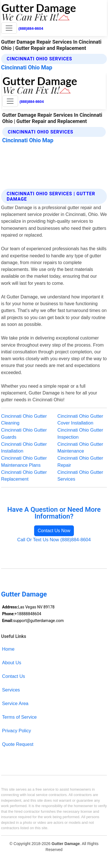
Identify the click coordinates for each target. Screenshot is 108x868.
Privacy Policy (16, 731)
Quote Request (18, 744)
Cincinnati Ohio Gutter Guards (24, 433)
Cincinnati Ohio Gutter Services (80, 476)
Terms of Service (19, 717)
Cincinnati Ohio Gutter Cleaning (24, 420)
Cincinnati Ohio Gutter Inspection (80, 433)
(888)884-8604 (31, 28)
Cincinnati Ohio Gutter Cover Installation (80, 420)
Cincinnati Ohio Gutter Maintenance (80, 448)
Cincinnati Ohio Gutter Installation (24, 448)
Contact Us (14, 676)
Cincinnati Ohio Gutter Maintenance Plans (24, 461)
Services (11, 690)
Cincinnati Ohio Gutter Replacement (24, 476)
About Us (12, 663)
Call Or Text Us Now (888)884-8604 (54, 540)
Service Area (15, 703)
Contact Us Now (54, 531)
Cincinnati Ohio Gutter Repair (80, 461)
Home (8, 649)
